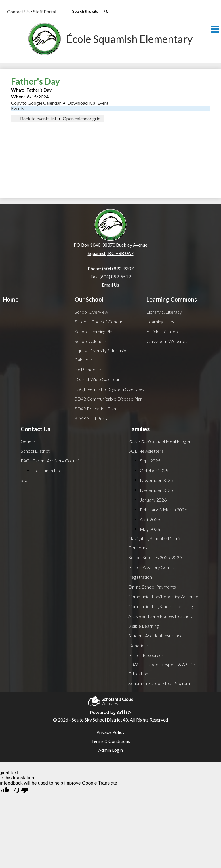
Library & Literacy (164, 312)
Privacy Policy (110, 732)
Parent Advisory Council (152, 567)
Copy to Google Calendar (36, 103)
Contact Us (18, 11)
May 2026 (150, 529)
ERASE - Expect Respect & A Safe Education (162, 669)
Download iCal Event (88, 103)
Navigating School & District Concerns (156, 543)
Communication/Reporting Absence (163, 596)
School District (35, 451)
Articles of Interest (165, 331)
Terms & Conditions (111, 741)
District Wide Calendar (97, 379)
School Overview (91, 312)
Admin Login (110, 750)
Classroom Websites (167, 341)
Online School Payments (152, 587)
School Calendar (91, 341)
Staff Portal (45, 11)
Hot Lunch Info (47, 470)
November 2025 (156, 480)
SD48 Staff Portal (92, 418)
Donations (139, 645)
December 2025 (156, 490)
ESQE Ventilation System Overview (109, 389)
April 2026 (150, 519)
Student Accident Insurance (156, 636)
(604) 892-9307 (118, 268)
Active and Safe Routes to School (161, 616)
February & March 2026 (163, 510)
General (29, 441)
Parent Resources (146, 655)
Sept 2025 (150, 461)
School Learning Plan (95, 331)
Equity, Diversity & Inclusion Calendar (102, 355)
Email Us (110, 285)
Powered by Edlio (110, 711)
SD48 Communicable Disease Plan (108, 399)
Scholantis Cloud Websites (110, 700)
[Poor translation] (21, 790)
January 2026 (153, 500)
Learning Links (160, 322)
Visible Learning (143, 626)
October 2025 (154, 470)
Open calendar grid (82, 118)
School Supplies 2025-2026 (155, 557)
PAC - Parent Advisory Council (50, 461)
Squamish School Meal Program (159, 683)
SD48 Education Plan (95, 409)
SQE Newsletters (146, 451)
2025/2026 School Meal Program (161, 441)
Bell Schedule (88, 369)
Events (18, 108)
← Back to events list (36, 118)
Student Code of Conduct (100, 322)
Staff (25, 480)
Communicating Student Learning (161, 606)
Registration (140, 577)
